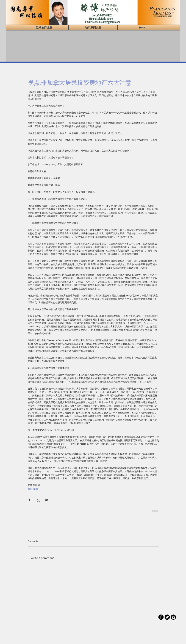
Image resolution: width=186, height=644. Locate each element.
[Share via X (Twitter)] (38, 500)
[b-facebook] (161, 617)
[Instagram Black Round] (173, 617)
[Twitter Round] (167, 617)
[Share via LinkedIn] (47, 500)
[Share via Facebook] (29, 500)
